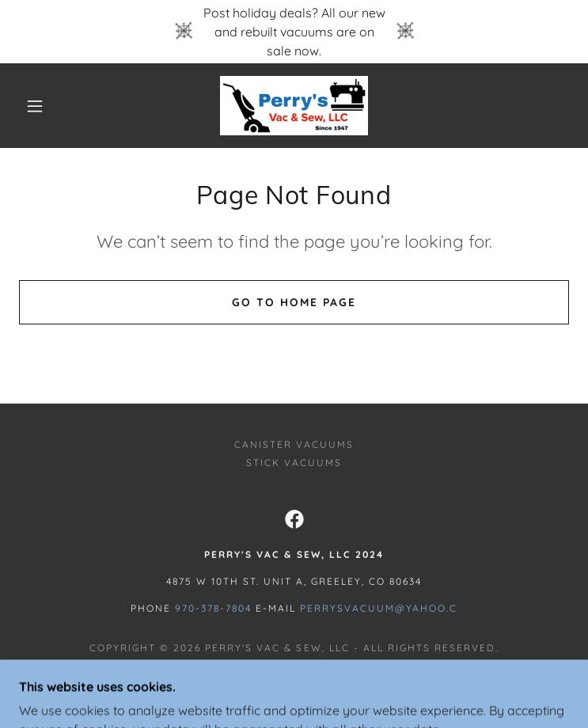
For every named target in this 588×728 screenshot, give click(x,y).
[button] (47, 106)
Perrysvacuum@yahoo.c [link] (379, 608)
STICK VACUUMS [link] (294, 463)
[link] (294, 106)
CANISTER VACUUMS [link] (294, 444)
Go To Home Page (294, 302)
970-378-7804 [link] (213, 608)
